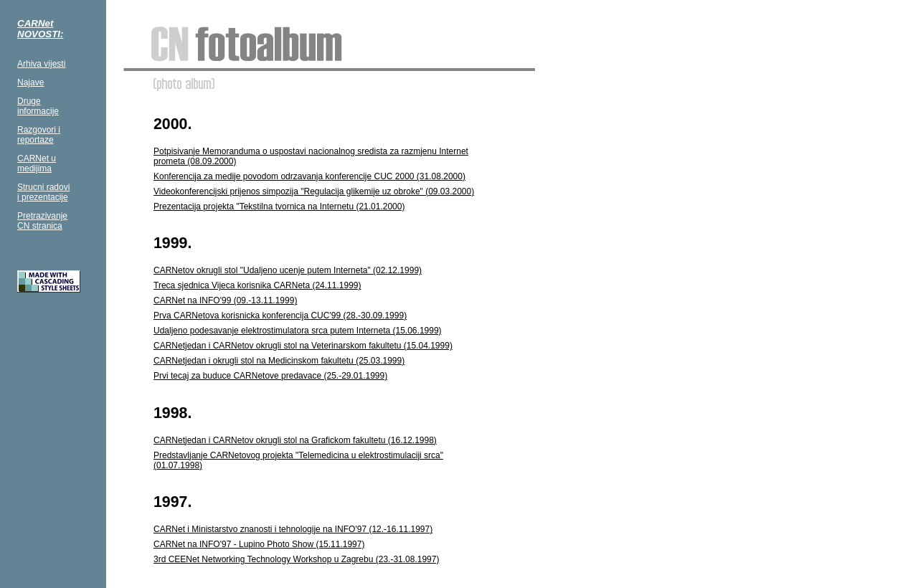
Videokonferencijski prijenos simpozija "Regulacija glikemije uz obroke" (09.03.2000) (314, 191)
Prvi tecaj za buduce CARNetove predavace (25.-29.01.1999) (270, 376)
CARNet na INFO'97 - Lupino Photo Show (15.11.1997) (259, 544)
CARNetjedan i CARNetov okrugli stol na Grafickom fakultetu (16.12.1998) (295, 440)
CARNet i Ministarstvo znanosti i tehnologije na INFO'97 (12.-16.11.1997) (293, 529)
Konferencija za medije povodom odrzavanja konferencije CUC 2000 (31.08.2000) (309, 176)
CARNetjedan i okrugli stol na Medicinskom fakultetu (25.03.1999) (279, 361)
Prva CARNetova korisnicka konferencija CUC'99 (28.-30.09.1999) (280, 316)
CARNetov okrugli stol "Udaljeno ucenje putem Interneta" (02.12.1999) (288, 270)
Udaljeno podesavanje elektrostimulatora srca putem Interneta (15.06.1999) (298, 331)
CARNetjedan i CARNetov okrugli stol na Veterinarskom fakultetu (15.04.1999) (303, 346)
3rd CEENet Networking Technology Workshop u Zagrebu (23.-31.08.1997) (296, 559)
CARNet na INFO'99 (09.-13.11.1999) (225, 300)
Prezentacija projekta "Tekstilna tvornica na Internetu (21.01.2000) (279, 207)
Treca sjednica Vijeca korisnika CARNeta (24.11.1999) (257, 285)
